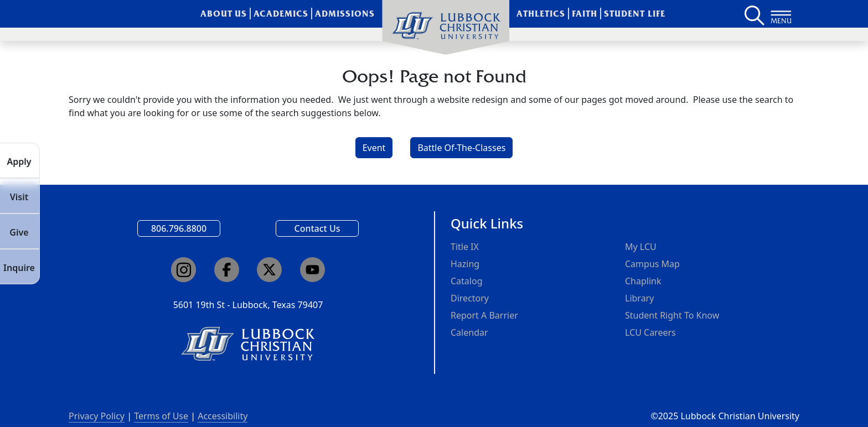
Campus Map (652, 264)
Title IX (465, 247)
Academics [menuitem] (281, 14)
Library (639, 298)
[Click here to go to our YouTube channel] (312, 270)
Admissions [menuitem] (345, 14)
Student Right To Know (672, 315)
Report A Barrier (484, 315)
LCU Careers (650, 332)
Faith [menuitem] (585, 14)
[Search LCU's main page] (753, 14)
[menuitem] (446, 28)
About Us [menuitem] (224, 14)
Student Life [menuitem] (635, 14)
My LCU (641, 247)
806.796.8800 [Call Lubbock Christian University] (179, 228)
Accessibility (223, 416)
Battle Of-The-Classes (461, 148)
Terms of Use (161, 416)
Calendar (469, 332)
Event (374, 148)
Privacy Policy (97, 416)
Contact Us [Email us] (317, 228)
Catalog (467, 281)
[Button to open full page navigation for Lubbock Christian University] (781, 14)
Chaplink (643, 281)
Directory (470, 298)
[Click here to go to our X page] (269, 270)
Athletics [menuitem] (541, 14)
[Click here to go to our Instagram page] (184, 270)
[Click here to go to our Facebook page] (227, 270)
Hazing (465, 264)
